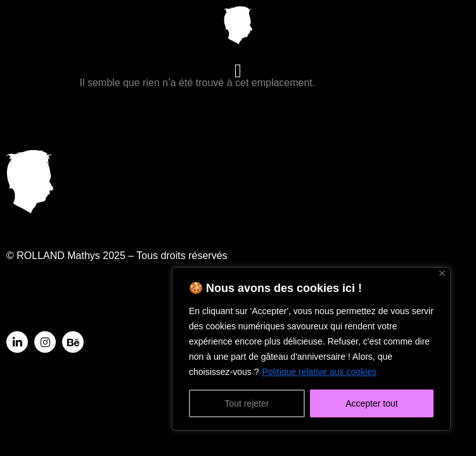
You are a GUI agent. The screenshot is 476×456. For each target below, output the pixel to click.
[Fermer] (442, 273)
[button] (238, 71)
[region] (311, 349)
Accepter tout (372, 403)
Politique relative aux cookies (319, 372)
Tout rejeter (247, 403)
